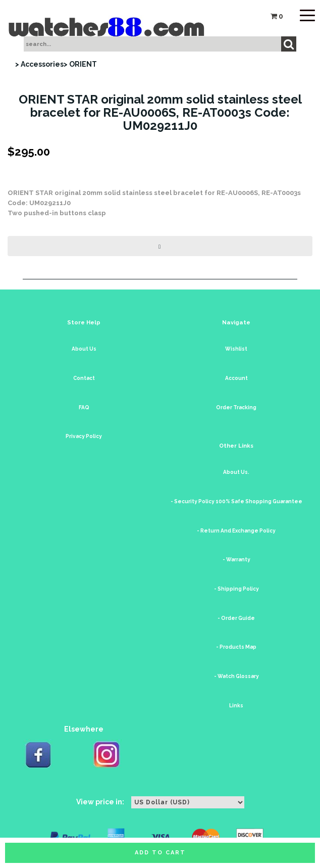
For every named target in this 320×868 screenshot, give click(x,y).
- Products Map (236, 647)
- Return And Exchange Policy (236, 531)
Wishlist (236, 349)
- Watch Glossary (236, 676)
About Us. (236, 472)
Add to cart (160, 853)
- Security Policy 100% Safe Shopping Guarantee (236, 501)
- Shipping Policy (236, 589)
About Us (84, 349)
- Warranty (236, 560)
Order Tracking (236, 407)
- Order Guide (236, 618)
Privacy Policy (84, 436)
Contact (84, 378)
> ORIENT (80, 64)
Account (236, 378)
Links (236, 706)
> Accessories (39, 64)
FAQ (84, 407)
